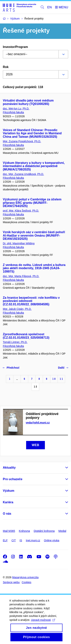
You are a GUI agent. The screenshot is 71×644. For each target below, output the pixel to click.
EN (50, 7)
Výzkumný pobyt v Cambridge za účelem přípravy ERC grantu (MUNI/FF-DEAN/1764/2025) (32, 203)
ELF (5, 540)
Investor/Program (15, 47)
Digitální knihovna (44, 531)
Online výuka (52, 540)
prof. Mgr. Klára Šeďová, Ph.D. (21, 211)
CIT (14, 540)
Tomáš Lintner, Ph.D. (15, 342)
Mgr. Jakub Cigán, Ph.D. (17, 309)
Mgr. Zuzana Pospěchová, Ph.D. (22, 141)
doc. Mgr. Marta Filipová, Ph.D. (21, 276)
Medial (62, 531)
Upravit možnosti (43, 624)
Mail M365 (9, 531)
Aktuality (9, 468)
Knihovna (24, 531)
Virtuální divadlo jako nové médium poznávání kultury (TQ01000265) (28, 102)
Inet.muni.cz (33, 540)
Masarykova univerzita (25, 577)
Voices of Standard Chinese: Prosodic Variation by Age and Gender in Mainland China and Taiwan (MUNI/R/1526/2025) (32, 133)
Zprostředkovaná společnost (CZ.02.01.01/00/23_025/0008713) (26, 336)
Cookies (27, 582)
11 (61, 379)
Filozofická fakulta (13, 112)
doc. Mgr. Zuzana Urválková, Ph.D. (23, 174)
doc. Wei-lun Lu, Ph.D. (16, 109)
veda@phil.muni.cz (38, 423)
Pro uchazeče (13, 479)
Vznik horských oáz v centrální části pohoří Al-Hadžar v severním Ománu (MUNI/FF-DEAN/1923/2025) (34, 236)
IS (21, 540)
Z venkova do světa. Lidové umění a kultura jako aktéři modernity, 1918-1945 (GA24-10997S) (34, 268)
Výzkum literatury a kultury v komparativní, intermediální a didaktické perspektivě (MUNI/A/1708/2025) (34, 166)
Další (63, 368)
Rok (6, 67)
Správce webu (11, 582)
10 (54, 379)
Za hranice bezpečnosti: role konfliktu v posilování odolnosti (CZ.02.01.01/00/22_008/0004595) (31, 301)
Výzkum (9, 491)
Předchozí (11, 368)
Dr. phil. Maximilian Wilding (19, 243)
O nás (7, 514)
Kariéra (8, 502)
